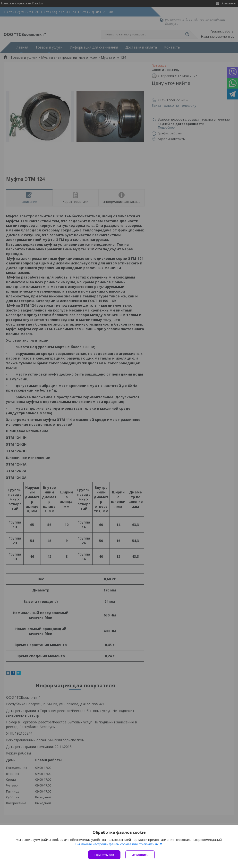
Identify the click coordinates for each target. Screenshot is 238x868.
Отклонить (140, 855)
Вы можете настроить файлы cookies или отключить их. (117, 844)
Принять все (104, 855)
